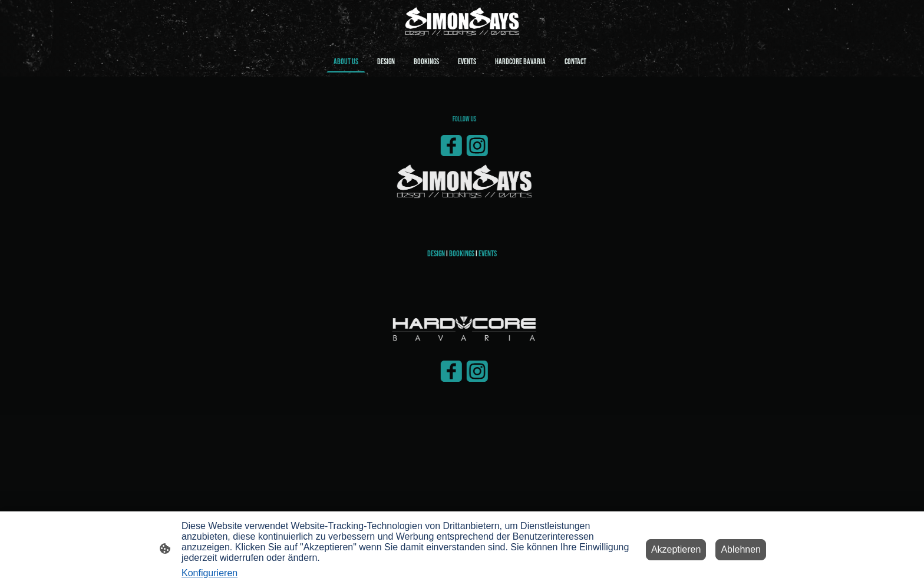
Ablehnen (741, 549)
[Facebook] (461, 146)
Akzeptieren (676, 549)
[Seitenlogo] (462, 23)
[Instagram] (487, 146)
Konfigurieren (209, 573)
